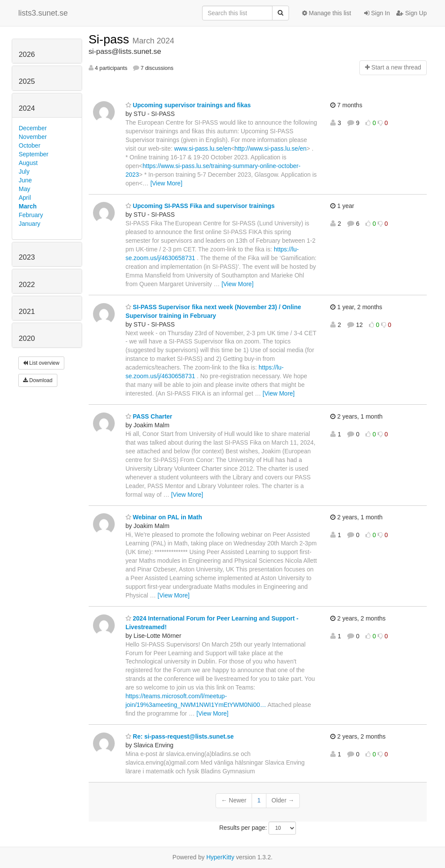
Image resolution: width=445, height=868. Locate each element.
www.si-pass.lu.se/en (203, 149)
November (33, 137)
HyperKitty (221, 857)
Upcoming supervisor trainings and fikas (188, 105)
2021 (27, 312)
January (30, 224)
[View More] (166, 183)
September (33, 154)
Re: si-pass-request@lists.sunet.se (180, 736)
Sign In (377, 13)
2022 (27, 285)
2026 (27, 54)
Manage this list (327, 13)
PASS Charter (149, 416)
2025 (27, 81)
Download (38, 380)
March (28, 206)
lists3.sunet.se (43, 13)
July (24, 172)
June (25, 180)
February (31, 215)
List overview (41, 363)
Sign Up (412, 13)
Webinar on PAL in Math (164, 517)
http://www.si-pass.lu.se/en (271, 149)
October (30, 145)
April (25, 198)
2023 (27, 257)
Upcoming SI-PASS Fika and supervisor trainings (200, 206)
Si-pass (111, 39)
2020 (27, 338)
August (28, 163)
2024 (27, 108)
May (24, 189)
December (33, 128)
